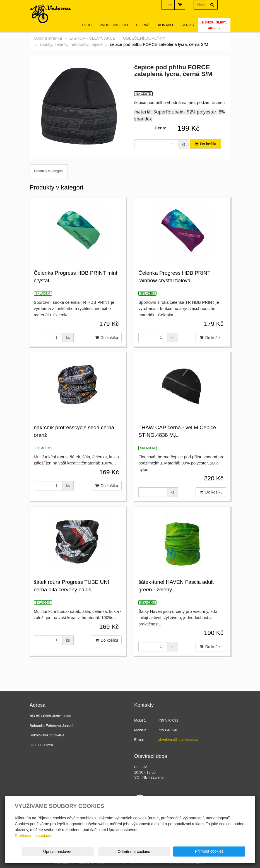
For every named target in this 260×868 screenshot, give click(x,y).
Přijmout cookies (224, 851)
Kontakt (166, 25)
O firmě (143, 25)
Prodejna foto (114, 25)
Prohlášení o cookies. (33, 836)
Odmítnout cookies (178, 852)
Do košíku (206, 144)
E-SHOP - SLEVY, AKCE (214, 25)
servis (188, 25)
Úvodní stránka (48, 38)
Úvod (87, 25)
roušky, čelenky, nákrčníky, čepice (71, 44)
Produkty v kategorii (49, 171)
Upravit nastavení (132, 852)
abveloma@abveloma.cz (178, 740)
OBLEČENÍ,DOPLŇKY (144, 38)
